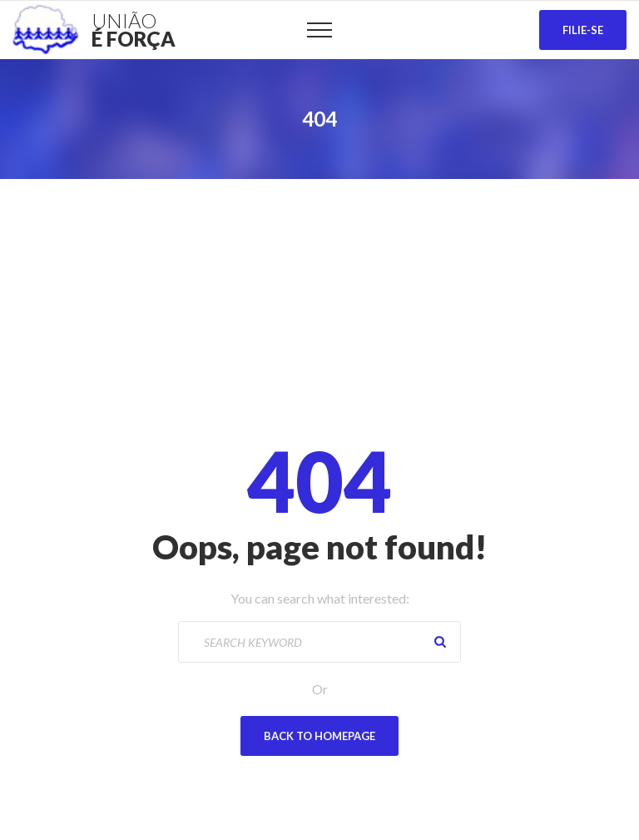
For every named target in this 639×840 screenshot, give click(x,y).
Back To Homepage (319, 736)
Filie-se (583, 30)
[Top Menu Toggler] (319, 30)
